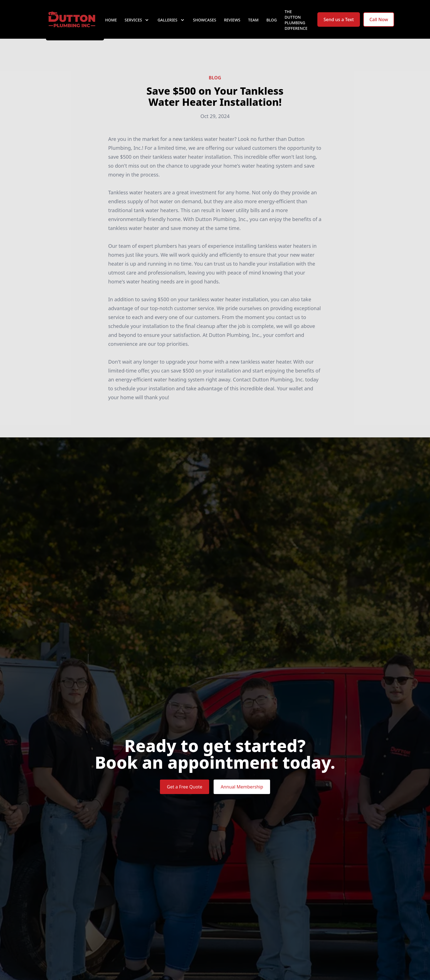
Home (111, 25)
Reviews (232, 25)
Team (253, 25)
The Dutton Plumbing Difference (296, 25)
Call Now (379, 24)
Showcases (205, 25)
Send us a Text (339, 24)
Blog (272, 25)
